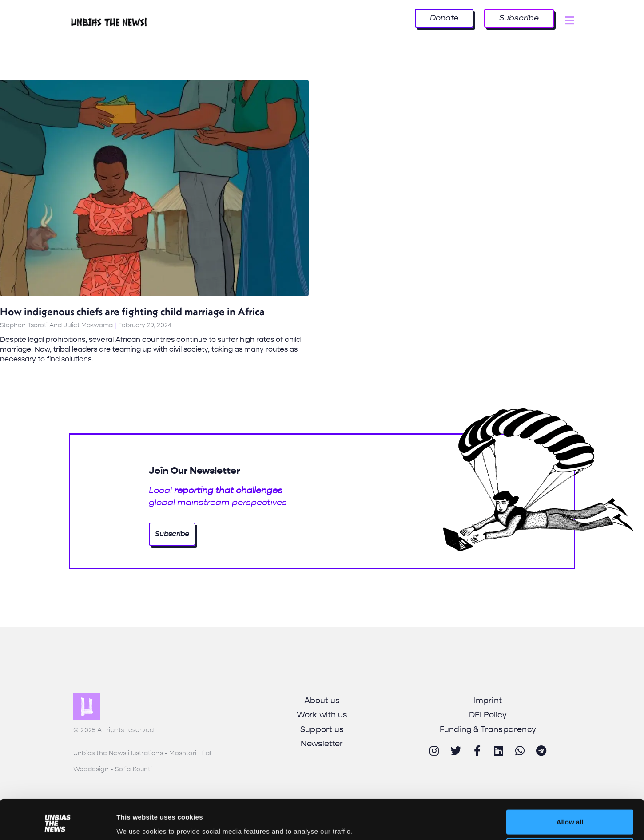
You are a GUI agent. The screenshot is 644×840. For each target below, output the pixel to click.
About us (322, 701)
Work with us (322, 715)
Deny (570, 817)
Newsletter (322, 744)
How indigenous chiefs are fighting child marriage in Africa (132, 311)
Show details (137, 822)
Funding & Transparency (488, 729)
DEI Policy (488, 715)
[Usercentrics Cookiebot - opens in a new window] (58, 823)
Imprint (488, 701)
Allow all (570, 788)
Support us (322, 729)
